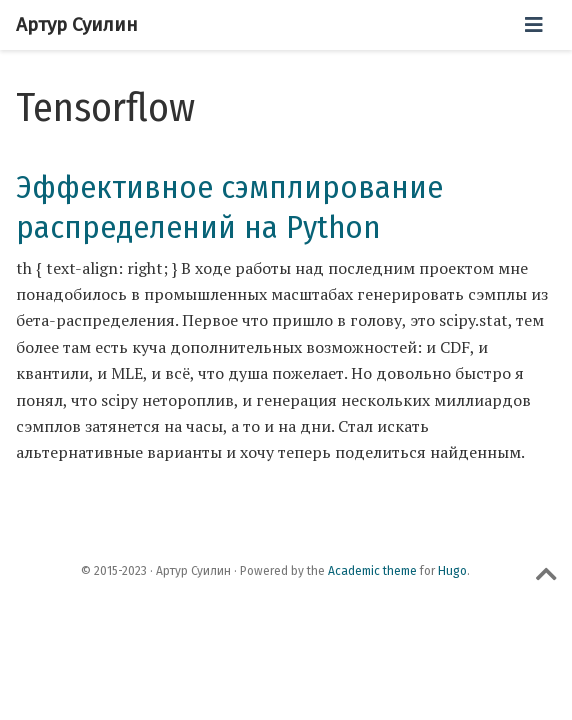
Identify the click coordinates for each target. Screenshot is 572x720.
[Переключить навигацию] (534, 25)
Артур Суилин (77, 24)
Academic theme (372, 571)
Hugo (452, 571)
